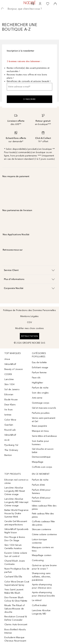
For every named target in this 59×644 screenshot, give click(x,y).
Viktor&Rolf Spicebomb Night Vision (16, 531)
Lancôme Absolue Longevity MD (41, 612)
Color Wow (10, 420)
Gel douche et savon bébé (43, 451)
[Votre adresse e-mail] (29, 87)
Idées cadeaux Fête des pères (44, 507)
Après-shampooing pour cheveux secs (42, 586)
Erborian (9, 395)
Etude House (11, 400)
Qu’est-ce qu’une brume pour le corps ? (44, 567)
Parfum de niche (40, 388)
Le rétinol (37, 600)
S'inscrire (29, 99)
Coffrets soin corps (42, 467)
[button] (29, 270)
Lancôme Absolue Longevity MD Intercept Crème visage (16, 502)
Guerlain (9, 425)
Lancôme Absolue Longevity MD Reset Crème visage (15, 491)
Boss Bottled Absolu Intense (15, 631)
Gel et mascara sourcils (44, 408)
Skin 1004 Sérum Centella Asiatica (13, 547)
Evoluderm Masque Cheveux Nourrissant (15, 639)
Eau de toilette (39, 362)
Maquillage (38, 462)
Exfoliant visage (40, 367)
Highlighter (38, 383)
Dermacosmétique (41, 457)
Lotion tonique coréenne (39, 541)
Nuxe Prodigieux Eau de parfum (17, 570)
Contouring (38, 560)
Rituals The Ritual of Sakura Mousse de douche (15, 609)
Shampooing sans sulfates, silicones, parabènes (41, 577)
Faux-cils (36, 378)
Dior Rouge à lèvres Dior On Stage (15, 539)
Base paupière (40, 426)
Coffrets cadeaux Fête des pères (43, 523)
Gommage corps (41, 403)
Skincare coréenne (42, 529)
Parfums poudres (41, 413)
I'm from (9, 410)
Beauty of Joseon (14, 369)
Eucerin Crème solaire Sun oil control (16, 555)
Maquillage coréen (42, 555)
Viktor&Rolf (10, 364)
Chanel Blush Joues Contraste (15, 562)
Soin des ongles (40, 393)
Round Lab (10, 430)
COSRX (8, 374)
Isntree (8, 415)
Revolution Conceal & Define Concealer (16, 618)
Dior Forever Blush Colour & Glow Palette (16, 599)
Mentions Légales (29, 316)
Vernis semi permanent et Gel (44, 420)
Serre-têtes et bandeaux (44, 436)
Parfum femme (39, 373)
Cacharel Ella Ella (13, 577)
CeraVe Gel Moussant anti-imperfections (16, 523)
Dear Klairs (10, 405)
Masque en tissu (40, 431)
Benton (8, 455)
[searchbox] (29, 9)
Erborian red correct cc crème (16, 481)
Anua (7, 359)
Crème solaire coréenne (44, 534)
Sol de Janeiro (12, 389)
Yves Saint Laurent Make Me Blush (14, 591)
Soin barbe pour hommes (41, 443)
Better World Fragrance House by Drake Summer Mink (16, 513)
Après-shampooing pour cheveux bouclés (44, 594)
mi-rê (7, 440)
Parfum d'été (38, 485)
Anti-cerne (37, 398)
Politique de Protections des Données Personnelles (29, 310)
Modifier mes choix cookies (29, 328)
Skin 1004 (9, 384)
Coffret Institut (39, 605)
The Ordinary (11, 450)
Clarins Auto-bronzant (16, 624)
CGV (29, 322)
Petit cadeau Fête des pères (43, 515)
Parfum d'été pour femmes (41, 492)
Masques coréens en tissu (43, 549)
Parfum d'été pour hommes (41, 499)
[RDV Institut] (33, 4)
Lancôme (9, 379)
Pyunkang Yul (11, 445)
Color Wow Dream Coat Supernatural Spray (17, 583)
